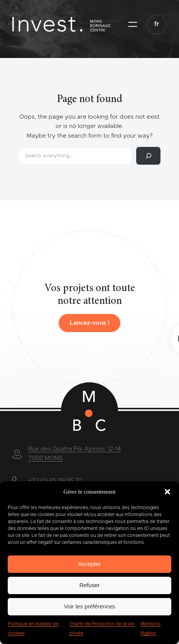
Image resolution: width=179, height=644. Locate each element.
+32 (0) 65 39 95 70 (55, 481)
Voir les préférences (90, 606)
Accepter (89, 564)
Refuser (90, 585)
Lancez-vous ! (90, 328)
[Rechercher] (148, 156)
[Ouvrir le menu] (133, 24)
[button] (167, 492)
